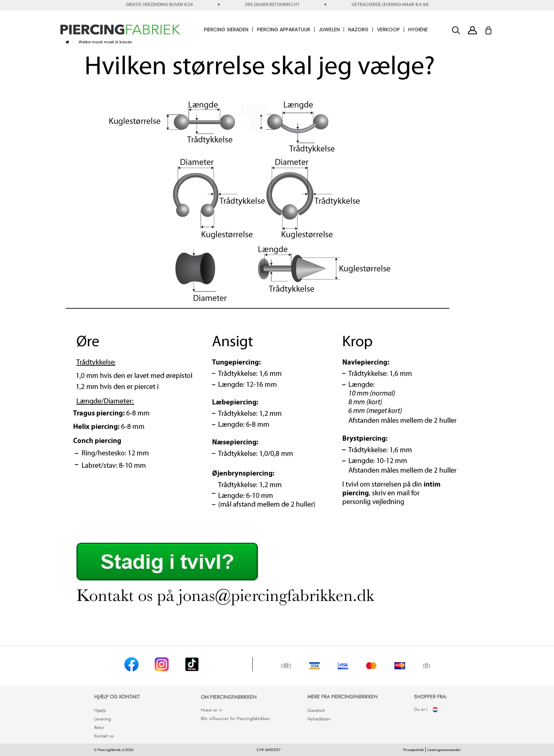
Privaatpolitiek (413, 750)
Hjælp (100, 710)
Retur (99, 727)
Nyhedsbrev (319, 719)
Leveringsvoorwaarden (444, 750)
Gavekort (316, 710)
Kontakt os (104, 736)
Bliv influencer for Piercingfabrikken (235, 719)
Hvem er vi (211, 710)
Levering (103, 719)
